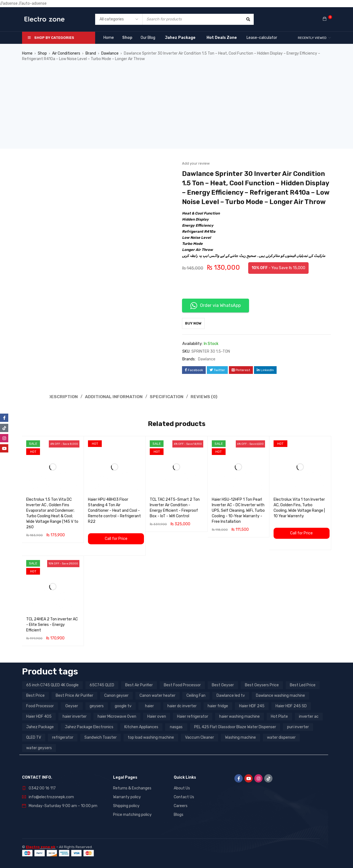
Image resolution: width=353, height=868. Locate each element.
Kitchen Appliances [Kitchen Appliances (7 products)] (141, 726)
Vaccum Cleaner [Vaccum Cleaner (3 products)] (200, 737)
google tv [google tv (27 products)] (123, 705)
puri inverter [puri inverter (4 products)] (298, 726)
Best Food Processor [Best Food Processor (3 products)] (182, 685)
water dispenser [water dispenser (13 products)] (281, 737)
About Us (182, 788)
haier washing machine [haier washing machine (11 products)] (240, 716)
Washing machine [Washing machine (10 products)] (240, 737)
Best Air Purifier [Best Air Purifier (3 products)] (139, 685)
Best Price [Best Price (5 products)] (35, 695)
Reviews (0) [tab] (202, 396)
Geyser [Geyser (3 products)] (72, 705)
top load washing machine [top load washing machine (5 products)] (151, 737)
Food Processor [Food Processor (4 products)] (40, 705)
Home (27, 53)
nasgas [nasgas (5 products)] (176, 726)
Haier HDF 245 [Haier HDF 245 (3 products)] (252, 705)
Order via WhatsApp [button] (216, 306)
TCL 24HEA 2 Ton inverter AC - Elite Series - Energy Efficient (52, 624)
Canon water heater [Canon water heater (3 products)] (157, 695)
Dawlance (110, 53)
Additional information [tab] (113, 396)
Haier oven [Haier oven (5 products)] (157, 716)
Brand (91, 53)
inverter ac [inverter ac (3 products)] (309, 716)
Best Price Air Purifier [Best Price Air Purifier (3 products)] (74, 695)
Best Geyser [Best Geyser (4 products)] (223, 685)
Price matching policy (132, 814)
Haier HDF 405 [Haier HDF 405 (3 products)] (39, 716)
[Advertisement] (176, 110)
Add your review (196, 163)
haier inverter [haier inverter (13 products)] (75, 716)
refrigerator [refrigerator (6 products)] (63, 737)
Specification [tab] (164, 396)
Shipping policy (126, 805)
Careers (181, 805)
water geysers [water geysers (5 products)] (39, 747)
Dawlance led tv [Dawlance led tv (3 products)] (231, 695)
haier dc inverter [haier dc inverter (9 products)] (182, 705)
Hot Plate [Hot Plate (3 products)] (279, 716)
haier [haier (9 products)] (149, 705)
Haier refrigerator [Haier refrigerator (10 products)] (193, 716)
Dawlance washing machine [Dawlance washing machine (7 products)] (280, 695)
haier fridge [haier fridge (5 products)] (218, 705)
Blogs (179, 814)
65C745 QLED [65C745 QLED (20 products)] (102, 685)
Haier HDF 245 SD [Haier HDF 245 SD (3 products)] (291, 705)
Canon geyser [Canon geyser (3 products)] (116, 695)
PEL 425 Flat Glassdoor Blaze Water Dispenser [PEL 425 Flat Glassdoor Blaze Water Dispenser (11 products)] (235, 726)
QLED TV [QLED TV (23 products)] (34, 737)
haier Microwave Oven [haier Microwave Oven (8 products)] (117, 716)
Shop (42, 53)
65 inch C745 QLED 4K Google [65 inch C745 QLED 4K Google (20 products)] (52, 685)
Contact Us (184, 796)
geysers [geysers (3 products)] (97, 705)
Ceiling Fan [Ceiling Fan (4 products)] (196, 695)
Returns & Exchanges (132, 788)
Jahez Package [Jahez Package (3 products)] (40, 726)
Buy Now (196, 323)
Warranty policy (127, 796)
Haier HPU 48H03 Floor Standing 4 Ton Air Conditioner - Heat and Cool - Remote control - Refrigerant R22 (114, 510)
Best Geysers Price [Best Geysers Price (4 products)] (262, 685)
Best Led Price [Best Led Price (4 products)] (303, 685)
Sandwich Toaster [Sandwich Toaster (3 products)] (101, 737)
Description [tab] (63, 396)
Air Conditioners (66, 53)
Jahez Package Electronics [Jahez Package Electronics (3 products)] (89, 726)
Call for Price (116, 538)
